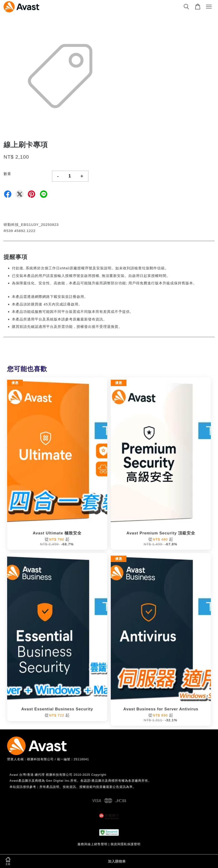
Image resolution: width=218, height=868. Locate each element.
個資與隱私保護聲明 (126, 844)
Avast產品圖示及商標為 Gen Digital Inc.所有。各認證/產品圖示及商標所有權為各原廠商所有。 (80, 781)
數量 (7, 174)
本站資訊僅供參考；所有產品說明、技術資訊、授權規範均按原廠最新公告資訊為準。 (73, 787)
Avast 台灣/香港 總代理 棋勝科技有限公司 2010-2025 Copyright (58, 775)
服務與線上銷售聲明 (92, 844)
